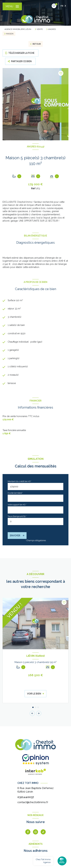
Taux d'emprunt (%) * (17, 516)
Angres (52, 29)
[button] (39, 713)
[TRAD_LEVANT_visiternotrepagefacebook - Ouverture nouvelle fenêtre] (28, 832)
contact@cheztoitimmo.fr (33, 802)
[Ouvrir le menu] (12, 6)
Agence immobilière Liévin (18, 29)
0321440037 (26, 797)
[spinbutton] (35, 521)
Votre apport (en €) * (17, 505)
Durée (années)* (15, 493)
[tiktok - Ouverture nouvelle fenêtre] (43, 832)
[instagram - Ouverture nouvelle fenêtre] (35, 832)
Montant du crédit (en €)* (20, 481)
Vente (40, 29)
